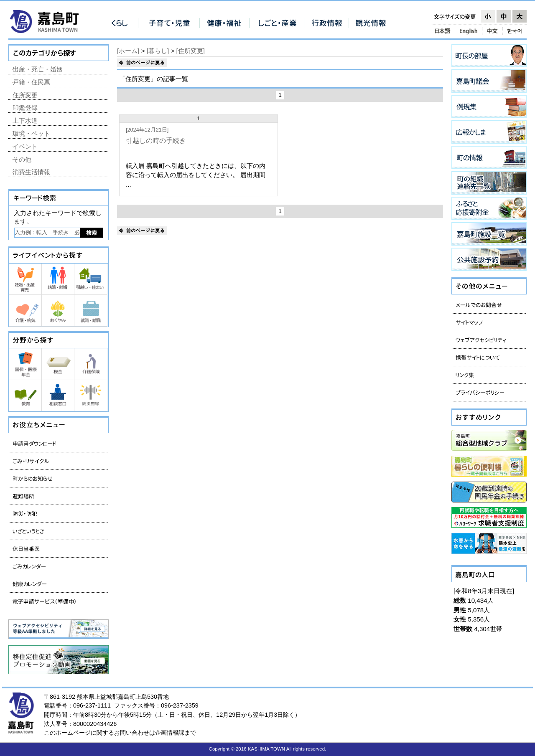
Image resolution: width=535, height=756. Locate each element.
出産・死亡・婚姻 (38, 69)
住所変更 (25, 95)
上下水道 (25, 121)
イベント (25, 146)
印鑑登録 (25, 108)
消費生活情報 (31, 172)
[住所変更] (191, 51)
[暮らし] (158, 51)
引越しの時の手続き (156, 141)
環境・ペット (31, 133)
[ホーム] (128, 51)
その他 (22, 159)
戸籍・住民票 (31, 82)
